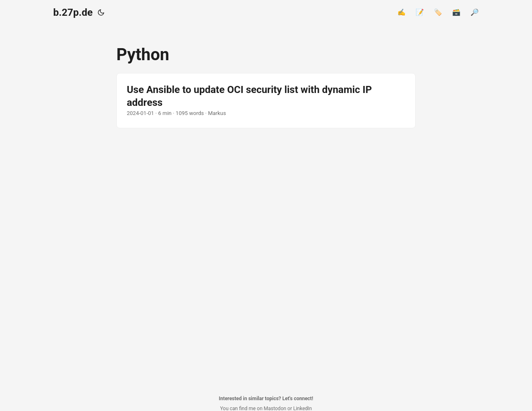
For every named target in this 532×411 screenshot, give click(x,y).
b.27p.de (73, 12)
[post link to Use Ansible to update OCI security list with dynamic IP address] (266, 101)
